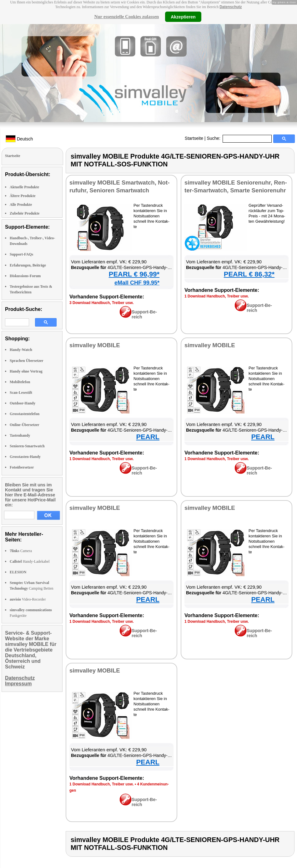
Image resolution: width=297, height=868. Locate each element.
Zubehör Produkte (25, 213)
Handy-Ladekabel (30, 561)
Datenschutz (231, 7)
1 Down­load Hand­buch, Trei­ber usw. (217, 296)
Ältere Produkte (23, 196)
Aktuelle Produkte (24, 187)
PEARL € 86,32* (249, 274)
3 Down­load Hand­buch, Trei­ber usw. (102, 303)
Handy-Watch (21, 350)
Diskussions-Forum (25, 276)
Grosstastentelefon (25, 414)
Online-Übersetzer (25, 425)
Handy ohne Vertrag (26, 371)
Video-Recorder (28, 599)
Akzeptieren (183, 17)
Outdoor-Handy (23, 403)
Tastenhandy (20, 435)
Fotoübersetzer (22, 467)
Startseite (194, 138)
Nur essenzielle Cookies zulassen (126, 17)
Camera (21, 551)
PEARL (148, 437)
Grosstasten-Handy (25, 457)
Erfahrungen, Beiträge (28, 265)
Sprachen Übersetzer (27, 361)
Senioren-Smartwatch (27, 446)
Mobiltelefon (20, 382)
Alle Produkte (21, 205)
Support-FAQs (21, 254)
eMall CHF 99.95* (137, 283)
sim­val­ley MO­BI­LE (95, 345)
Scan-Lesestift (21, 393)
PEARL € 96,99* (134, 274)
